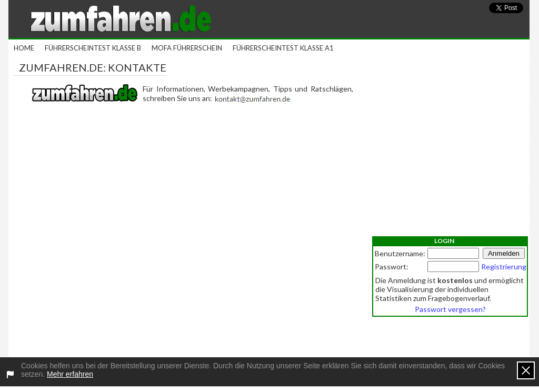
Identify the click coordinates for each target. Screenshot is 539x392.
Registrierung (504, 267)
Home (24, 48)
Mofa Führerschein (187, 48)
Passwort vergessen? (450, 309)
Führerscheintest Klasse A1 (283, 48)
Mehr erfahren (70, 374)
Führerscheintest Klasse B (93, 48)
